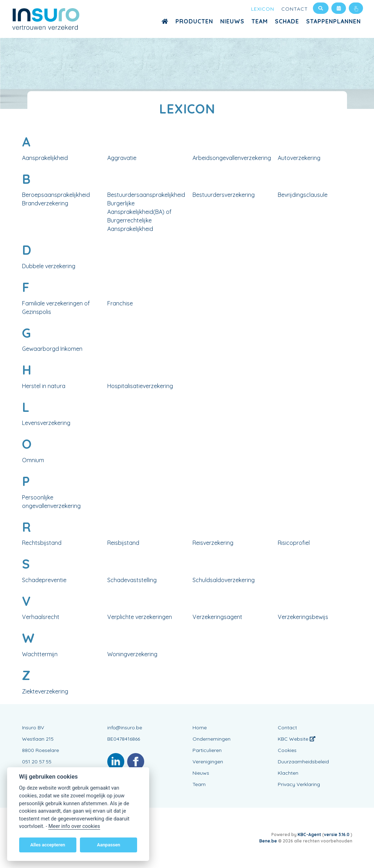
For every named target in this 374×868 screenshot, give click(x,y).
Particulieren (207, 750)
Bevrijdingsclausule (303, 195)
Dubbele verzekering (49, 266)
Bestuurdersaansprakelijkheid (146, 195)
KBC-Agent (309, 834)
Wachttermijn (40, 654)
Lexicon (263, 9)
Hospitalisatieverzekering (140, 386)
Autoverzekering (299, 158)
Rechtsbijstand (42, 543)
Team (260, 21)
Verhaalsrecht (41, 617)
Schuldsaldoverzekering (224, 580)
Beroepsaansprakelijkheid (56, 195)
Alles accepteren (48, 845)
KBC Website (297, 739)
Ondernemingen (212, 739)
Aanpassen (109, 845)
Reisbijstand (123, 543)
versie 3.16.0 (337, 834)
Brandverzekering (45, 203)
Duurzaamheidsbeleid (303, 762)
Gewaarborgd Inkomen (52, 349)
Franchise (120, 303)
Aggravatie (122, 158)
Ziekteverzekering (45, 691)
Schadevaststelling (132, 580)
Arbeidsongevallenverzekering (232, 158)
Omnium (33, 460)
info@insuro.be (125, 728)
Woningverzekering (132, 654)
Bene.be (268, 841)
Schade (287, 21)
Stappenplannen (334, 21)
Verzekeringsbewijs (303, 617)
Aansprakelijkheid (45, 158)
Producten (194, 21)
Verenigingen (208, 762)
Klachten (288, 773)
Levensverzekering (46, 423)
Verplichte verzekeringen (140, 617)
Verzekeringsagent (217, 617)
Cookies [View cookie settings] (287, 750)
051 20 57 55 (37, 762)
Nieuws (232, 21)
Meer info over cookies (74, 826)
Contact (295, 9)
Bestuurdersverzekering (224, 195)
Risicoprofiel (294, 543)
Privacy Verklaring (299, 784)
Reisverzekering (213, 543)
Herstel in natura (44, 386)
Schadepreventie (44, 580)
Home (200, 728)
